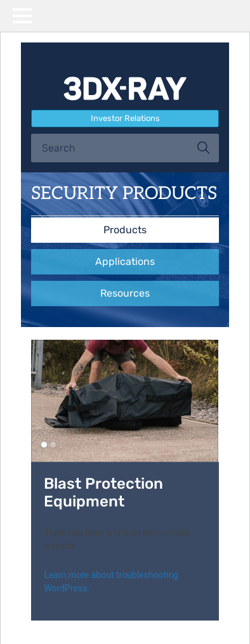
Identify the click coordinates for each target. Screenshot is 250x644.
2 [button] (53, 445)
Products (125, 230)
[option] (125, 401)
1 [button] (44, 445)
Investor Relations (125, 118)
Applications (125, 261)
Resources (125, 293)
